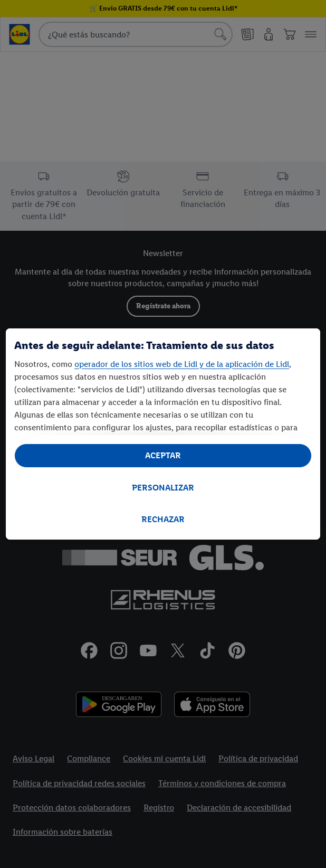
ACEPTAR (163, 455)
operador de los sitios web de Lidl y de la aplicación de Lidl (182, 364)
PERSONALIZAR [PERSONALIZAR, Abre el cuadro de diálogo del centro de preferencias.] (163, 488)
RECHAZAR (163, 519)
